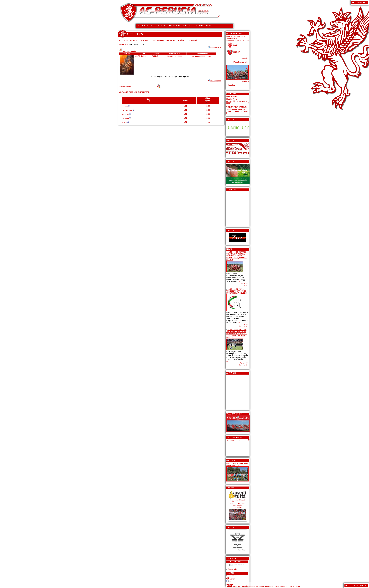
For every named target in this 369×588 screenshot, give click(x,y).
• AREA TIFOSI (160, 26)
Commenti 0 (244, 285)
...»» (239, 282)
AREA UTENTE (362, 3)
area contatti (132, 40)
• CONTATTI (211, 26)
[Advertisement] (234, 208)
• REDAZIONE (175, 26)
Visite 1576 (244, 363)
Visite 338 (245, 284)
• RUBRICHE (188, 26)
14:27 (231, 582)
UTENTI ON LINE (361, 585)
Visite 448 (245, 324)
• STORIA (200, 26)
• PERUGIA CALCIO (144, 26)
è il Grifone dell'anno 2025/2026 (237, 110)
